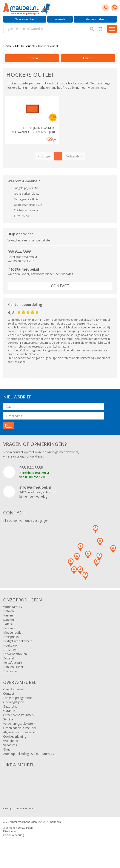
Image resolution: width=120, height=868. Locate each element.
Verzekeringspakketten (19, 724)
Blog (6, 749)
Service (8, 719)
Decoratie (10, 671)
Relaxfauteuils (13, 663)
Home (8, 46)
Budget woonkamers (18, 641)
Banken (8, 611)
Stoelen (8, 620)
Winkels (60, 19)
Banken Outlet (13, 667)
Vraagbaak (11, 741)
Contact (60, 286)
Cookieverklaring (15, 736)
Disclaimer (10, 831)
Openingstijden (14, 702)
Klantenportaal (95, 19)
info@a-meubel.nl (23, 269)
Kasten (8, 615)
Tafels (8, 624)
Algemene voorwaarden (20, 732)
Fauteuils (9, 628)
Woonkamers (13, 607)
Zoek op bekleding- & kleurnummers (29, 754)
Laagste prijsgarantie (18, 698)
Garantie (9, 711)
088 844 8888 (19, 252)
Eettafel (9, 658)
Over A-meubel (25, 19)
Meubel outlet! (25, 46)
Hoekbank (10, 645)
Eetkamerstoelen (15, 654)
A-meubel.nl (54, 822)
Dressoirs (10, 650)
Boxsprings (11, 637)
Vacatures (10, 745)
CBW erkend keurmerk (19, 715)
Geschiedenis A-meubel (19, 728)
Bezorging (10, 706)
